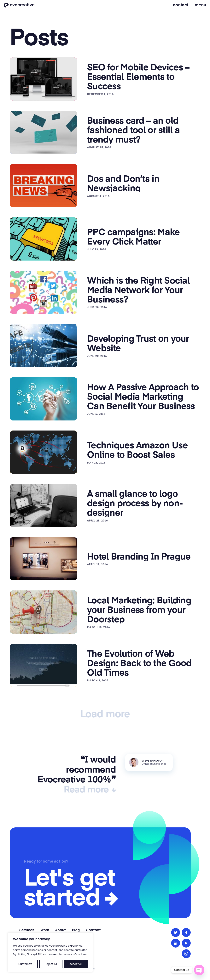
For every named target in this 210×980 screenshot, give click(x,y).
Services (27, 930)
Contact (181, 5)
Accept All (76, 964)
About (61, 930)
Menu (200, 5)
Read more (86, 789)
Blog (76, 930)
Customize (25, 964)
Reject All (51, 964)
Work (45, 930)
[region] (50, 952)
